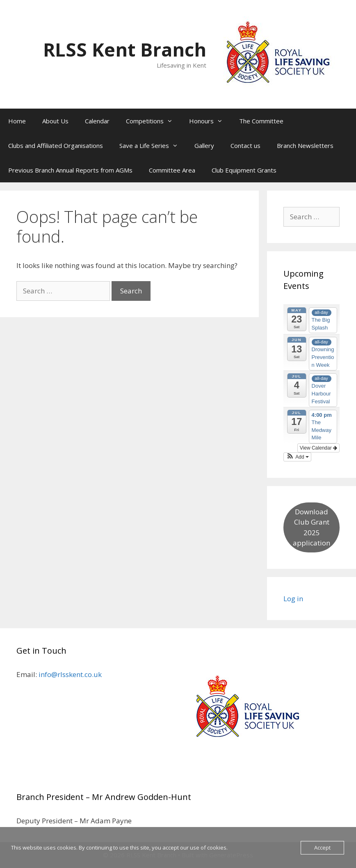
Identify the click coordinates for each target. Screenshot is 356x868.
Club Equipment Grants (244, 170)
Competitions (153, 121)
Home (17, 121)
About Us (55, 121)
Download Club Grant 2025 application (311, 527)
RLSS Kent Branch (125, 49)
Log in (293, 599)
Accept (322, 848)
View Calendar (318, 448)
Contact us (245, 145)
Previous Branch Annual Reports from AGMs (70, 170)
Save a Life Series (153, 145)
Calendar (97, 121)
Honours (210, 121)
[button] (297, 457)
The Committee (261, 121)
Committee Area (172, 170)
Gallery (204, 145)
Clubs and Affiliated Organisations (56, 145)
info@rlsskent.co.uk (70, 674)
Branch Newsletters (305, 145)
